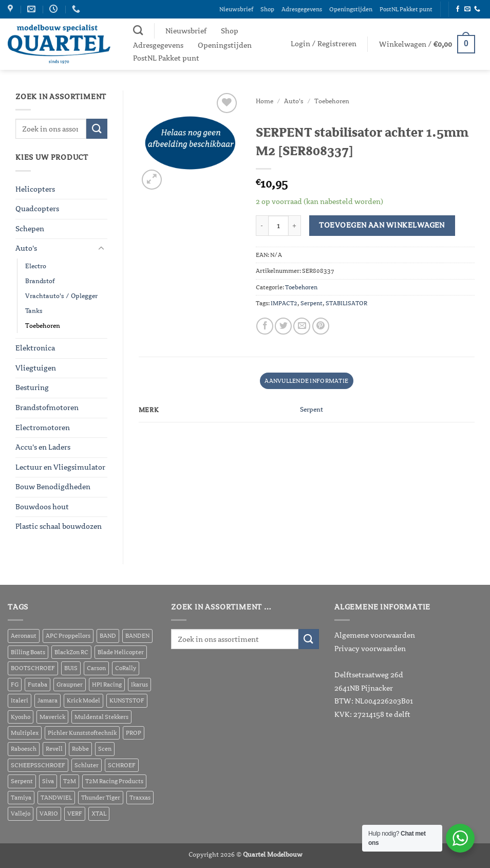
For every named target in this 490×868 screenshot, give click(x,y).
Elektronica (35, 348)
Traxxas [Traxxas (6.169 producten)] (140, 798)
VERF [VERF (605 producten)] (75, 814)
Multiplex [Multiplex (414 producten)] (25, 733)
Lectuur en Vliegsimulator (60, 467)
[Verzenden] (97, 129)
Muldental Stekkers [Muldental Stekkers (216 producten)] (101, 717)
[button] (324, 44)
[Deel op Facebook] (265, 326)
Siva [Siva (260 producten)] (48, 781)
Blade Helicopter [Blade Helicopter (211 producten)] (121, 652)
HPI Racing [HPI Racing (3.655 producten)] (107, 685)
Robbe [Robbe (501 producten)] (80, 749)
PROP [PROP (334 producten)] (134, 733)
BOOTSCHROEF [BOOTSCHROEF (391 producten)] (33, 668)
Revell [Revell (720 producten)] (54, 749)
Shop (267, 9)
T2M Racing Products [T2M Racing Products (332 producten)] (114, 781)
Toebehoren (43, 326)
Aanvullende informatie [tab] (306, 381)
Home (265, 101)
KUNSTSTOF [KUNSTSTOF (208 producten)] (127, 700)
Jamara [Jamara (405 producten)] (48, 700)
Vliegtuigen (36, 368)
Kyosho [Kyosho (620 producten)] (21, 717)
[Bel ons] (477, 10)
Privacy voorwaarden (370, 649)
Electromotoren (43, 428)
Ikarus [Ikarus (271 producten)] (139, 685)
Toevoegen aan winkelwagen (382, 225)
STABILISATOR (346, 303)
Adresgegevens (302, 9)
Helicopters (35, 189)
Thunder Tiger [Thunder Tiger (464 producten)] (101, 798)
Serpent (312, 303)
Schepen (30, 229)
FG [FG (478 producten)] (15, 685)
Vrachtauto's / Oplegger (61, 296)
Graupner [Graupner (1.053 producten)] (70, 685)
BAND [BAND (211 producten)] (108, 636)
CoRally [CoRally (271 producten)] (126, 668)
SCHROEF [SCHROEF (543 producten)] (122, 765)
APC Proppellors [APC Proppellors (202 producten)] (68, 636)
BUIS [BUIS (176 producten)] (71, 668)
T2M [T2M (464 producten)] (70, 781)
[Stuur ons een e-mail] (467, 10)
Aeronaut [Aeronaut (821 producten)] (24, 636)
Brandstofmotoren (47, 408)
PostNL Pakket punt (406, 9)
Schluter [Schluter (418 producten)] (87, 765)
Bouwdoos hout (42, 507)
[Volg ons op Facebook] (458, 10)
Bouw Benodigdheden (53, 487)
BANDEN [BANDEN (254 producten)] (137, 636)
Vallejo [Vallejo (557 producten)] (21, 814)
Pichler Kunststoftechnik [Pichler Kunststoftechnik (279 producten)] (82, 733)
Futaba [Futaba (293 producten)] (37, 685)
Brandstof (40, 281)
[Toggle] (101, 249)
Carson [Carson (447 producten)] (96, 668)
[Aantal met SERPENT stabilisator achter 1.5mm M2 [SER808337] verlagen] (262, 226)
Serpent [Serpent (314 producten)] (22, 781)
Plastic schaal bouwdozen (59, 526)
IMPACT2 (284, 303)
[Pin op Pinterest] (321, 326)
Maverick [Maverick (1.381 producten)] (52, 717)
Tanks (34, 311)
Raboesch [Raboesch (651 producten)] (24, 749)
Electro (36, 266)
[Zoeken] (138, 30)
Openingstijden (351, 9)
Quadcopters (37, 209)
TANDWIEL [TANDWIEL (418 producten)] (56, 798)
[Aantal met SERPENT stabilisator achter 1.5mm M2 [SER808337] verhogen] (295, 226)
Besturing (32, 387)
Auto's (26, 248)
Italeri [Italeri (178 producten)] (20, 700)
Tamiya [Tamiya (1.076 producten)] (21, 798)
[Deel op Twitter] (283, 326)
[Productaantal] (278, 226)
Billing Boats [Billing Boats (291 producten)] (28, 652)
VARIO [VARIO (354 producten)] (49, 814)
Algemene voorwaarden (375, 635)
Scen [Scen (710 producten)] (105, 749)
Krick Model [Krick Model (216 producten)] (83, 700)
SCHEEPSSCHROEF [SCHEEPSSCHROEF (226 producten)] (38, 765)
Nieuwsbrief (236, 9)
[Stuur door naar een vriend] (302, 326)
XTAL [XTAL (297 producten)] (99, 814)
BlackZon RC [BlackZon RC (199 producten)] (71, 652)
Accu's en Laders (43, 447)
